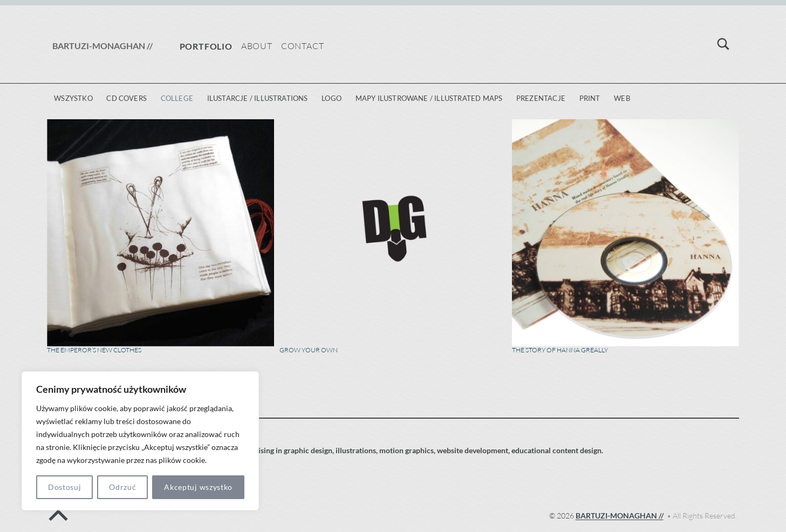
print (590, 98)
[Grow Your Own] (393, 233)
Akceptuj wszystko (198, 487)
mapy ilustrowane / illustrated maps (429, 98)
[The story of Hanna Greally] (626, 233)
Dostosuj (65, 487)
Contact (303, 46)
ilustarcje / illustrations (258, 98)
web (622, 98)
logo (332, 98)
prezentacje (541, 98)
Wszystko (73, 98)
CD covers (127, 98)
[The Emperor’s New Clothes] (160, 233)
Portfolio (206, 46)
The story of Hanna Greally (560, 350)
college (177, 98)
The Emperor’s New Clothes (94, 350)
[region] (140, 441)
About (257, 46)
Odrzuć (122, 487)
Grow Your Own (309, 350)
